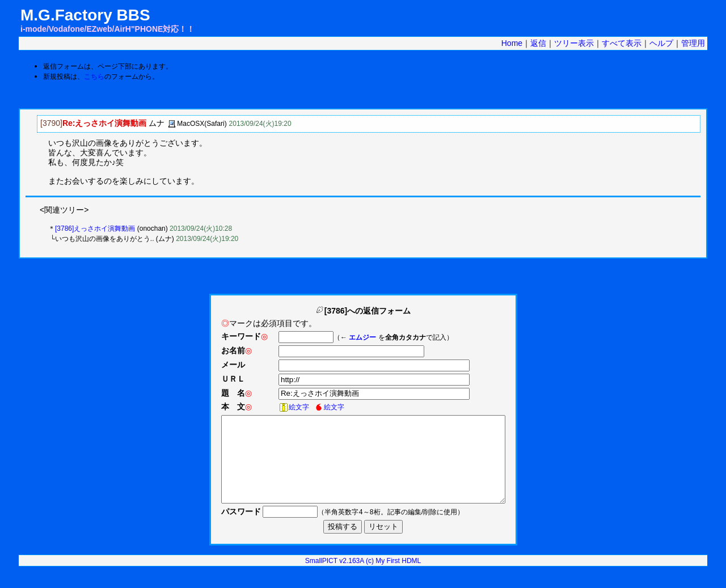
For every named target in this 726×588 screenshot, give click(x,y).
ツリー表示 (574, 43)
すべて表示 (622, 43)
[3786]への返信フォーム (363, 311)
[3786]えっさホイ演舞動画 (95, 229)
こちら (94, 77)
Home (512, 43)
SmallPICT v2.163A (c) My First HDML (363, 578)
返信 (538, 43)
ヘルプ (661, 43)
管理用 (693, 43)
